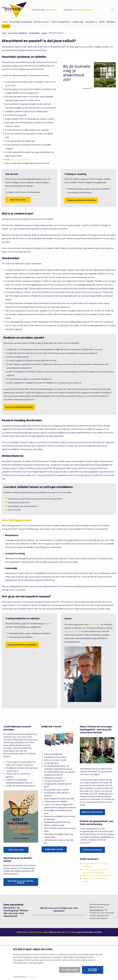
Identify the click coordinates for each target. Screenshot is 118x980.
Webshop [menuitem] (111, 22)
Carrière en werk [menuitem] (41, 22)
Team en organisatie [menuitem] (60, 22)
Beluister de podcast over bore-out (97, 876)
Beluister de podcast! (92, 812)
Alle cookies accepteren (93, 970)
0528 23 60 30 (51, 10)
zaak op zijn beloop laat (20, 160)
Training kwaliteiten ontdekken (81, 200)
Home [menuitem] (5, 22)
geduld (44, 33)
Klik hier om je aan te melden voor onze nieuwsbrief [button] (59, 909)
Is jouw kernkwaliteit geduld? (19, 407)
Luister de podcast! (92, 850)
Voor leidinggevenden (16, 520)
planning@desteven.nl (83, 10)
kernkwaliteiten (34, 33)
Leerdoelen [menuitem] (90, 22)
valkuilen (48, 624)
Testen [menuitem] (102, 22)
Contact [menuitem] (6, 26)
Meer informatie (18, 200)
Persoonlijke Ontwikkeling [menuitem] (21, 22)
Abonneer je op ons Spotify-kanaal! (21, 882)
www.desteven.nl (72, 631)
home (4, 33)
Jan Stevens (95, 625)
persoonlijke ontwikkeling (17, 33)
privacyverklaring (96, 910)
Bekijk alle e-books (54, 849)
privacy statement (31, 977)
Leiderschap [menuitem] (78, 22)
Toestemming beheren (70, 970)
